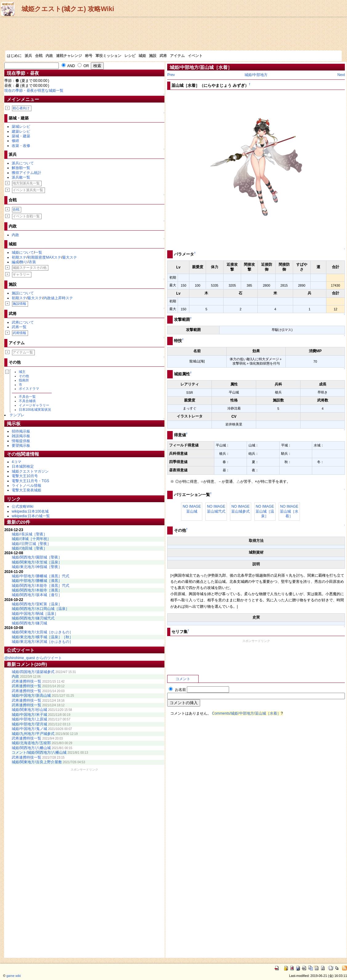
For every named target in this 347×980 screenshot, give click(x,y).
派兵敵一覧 (21, 177)
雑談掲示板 (21, 436)
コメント (183, 679)
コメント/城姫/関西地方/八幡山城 (39, 752)
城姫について (23, 252)
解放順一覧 (21, 168)
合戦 (39, 56)
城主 (22, 372)
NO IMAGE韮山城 (192, 509)
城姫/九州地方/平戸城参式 (33, 734)
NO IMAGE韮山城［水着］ (289, 511)
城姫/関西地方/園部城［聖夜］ (37, 557)
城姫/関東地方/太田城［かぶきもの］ (42, 632)
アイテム (177, 56)
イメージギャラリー (34, 405)
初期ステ (19, 257)
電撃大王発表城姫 (26, 490)
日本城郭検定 (23, 466)
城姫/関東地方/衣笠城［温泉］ (37, 562)
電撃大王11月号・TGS (30, 481)
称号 (89, 56)
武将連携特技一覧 (26, 681)
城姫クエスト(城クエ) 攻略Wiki (68, 9)
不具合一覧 (27, 397)
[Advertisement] (173, 34)
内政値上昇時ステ (58, 298)
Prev (171, 75)
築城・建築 (21, 136)
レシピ (130, 56)
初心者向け (21, 108)
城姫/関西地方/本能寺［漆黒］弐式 (40, 586)
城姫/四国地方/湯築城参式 (33, 672)
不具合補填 (27, 401)
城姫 (142, 56)
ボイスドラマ (29, 389)
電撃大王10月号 (25, 476)
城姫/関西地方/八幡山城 (31, 748)
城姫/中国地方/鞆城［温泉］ (35, 614)
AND (68, 66)
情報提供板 (21, 441)
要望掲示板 (21, 446)
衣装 (32, 262)
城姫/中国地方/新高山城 (31, 696)
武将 (163, 56)
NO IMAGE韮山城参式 (240, 509)
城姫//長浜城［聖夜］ (29, 534)
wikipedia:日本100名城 (30, 511)
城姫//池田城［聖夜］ (29, 548)
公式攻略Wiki (22, 506)
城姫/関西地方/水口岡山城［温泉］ (40, 609)
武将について (23, 322)
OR (83, 66)
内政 (49, 56)
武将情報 (19, 333)
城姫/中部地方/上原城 (29, 719)
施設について (23, 293)
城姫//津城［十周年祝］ (31, 539)
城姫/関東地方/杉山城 (29, 710)
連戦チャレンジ (69, 56)
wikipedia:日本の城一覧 (31, 516)
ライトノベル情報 (26, 486)
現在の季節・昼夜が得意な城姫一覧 (34, 91)
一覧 (38, 252)
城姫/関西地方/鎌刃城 (29, 623)
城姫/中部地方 (256, 75)
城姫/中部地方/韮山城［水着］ (201, 67)
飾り (24, 262)
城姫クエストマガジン (30, 471)
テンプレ (17, 415)
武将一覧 (19, 327)
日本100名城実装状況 (35, 409)
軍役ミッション (108, 56)
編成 (15, 262)
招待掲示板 (21, 431)
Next (341, 75)
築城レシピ (21, 127)
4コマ (16, 462)
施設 (153, 56)
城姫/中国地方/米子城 (29, 715)
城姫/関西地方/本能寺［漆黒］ (37, 590)
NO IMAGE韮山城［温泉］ (265, 511)
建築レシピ (21, 131)
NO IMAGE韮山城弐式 (216, 509)
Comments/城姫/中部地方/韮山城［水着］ (246, 713)
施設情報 (19, 304)
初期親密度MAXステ (44, 257)
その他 (24, 376)
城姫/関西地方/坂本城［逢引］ (37, 595)
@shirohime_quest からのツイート (33, 658)
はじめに (14, 56)
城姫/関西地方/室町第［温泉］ (37, 604)
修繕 (15, 141)
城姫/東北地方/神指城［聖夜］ (37, 567)
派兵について (23, 163)
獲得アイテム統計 (26, 173)
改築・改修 (21, 146)
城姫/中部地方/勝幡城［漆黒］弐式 (40, 576)
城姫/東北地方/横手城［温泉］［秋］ (42, 637)
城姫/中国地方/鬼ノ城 (29, 729)
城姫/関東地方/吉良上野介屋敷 (37, 762)
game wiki (14, 976)
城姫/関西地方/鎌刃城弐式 (33, 618)
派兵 (28, 56)
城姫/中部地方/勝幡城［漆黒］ (37, 581)
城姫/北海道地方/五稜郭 (31, 743)
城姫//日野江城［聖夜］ (31, 544)
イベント (195, 56)
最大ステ (70, 257)
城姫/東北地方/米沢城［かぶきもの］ (42, 642)
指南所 (24, 380)
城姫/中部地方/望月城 (29, 724)
